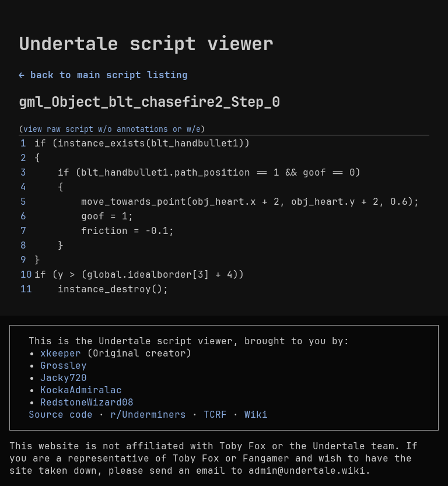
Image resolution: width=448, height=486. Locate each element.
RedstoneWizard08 (87, 402)
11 (26, 289)
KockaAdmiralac (81, 390)
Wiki (256, 415)
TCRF (215, 415)
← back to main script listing (103, 75)
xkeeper (61, 353)
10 (26, 275)
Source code (61, 415)
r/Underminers (148, 415)
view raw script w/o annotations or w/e (112, 129)
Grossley (64, 366)
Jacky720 (64, 378)
